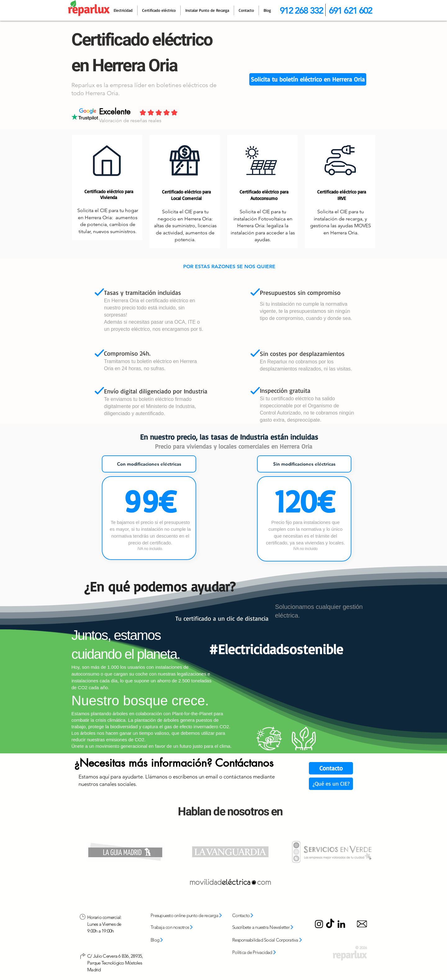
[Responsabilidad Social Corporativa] (270, 940)
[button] (308, 79)
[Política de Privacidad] (261, 952)
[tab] (149, 464)
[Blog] (166, 940)
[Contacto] (331, 768)
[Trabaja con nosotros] (180, 927)
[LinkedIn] (341, 924)
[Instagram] (319, 924)
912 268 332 (301, 10)
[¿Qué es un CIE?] (331, 784)
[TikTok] (330, 924)
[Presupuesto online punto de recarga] (189, 916)
